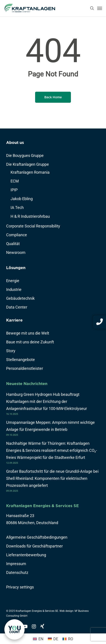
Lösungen (16, 268)
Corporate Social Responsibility (33, 226)
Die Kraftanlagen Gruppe (28, 164)
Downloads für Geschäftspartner (34, 546)
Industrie (14, 289)
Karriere (14, 320)
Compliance (17, 235)
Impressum (16, 564)
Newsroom (16, 252)
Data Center (17, 307)
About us (15, 142)
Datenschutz (17, 572)
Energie (13, 281)
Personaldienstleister (25, 368)
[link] (14, 629)
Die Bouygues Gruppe (25, 155)
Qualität (13, 244)
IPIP (14, 190)
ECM (15, 181)
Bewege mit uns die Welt (28, 333)
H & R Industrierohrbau (30, 216)
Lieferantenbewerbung (26, 555)
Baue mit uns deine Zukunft (30, 342)
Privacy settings (20, 587)
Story (11, 351)
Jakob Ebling (22, 199)
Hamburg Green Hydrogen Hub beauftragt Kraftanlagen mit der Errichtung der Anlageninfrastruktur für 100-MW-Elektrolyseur (47, 401)
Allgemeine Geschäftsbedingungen (37, 537)
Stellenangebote (21, 360)
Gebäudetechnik (20, 298)
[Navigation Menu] (100, 8)
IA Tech (17, 208)
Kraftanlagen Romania (30, 172)
